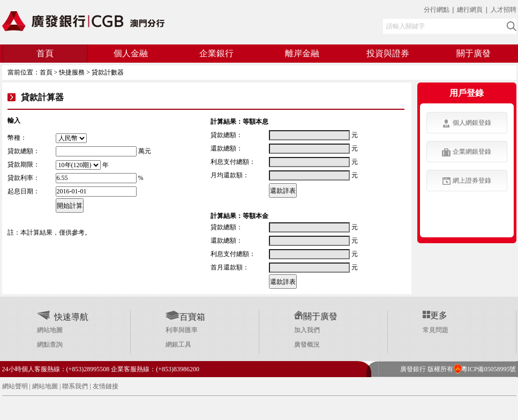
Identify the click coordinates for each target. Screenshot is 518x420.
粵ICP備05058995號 (485, 369)
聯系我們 (75, 386)
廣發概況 (307, 344)
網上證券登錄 (467, 181)
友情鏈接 (106, 386)
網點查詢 (50, 344)
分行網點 (437, 10)
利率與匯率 (182, 330)
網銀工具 (178, 344)
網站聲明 (15, 386)
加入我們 (307, 330)
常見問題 (436, 330)
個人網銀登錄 (467, 123)
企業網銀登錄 (467, 152)
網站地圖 (50, 330)
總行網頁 (471, 10)
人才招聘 (504, 10)
